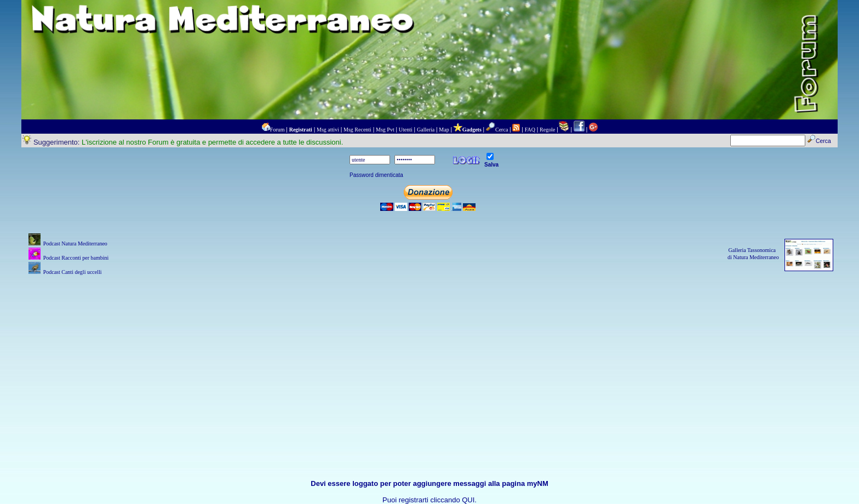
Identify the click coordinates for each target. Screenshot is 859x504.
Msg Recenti (357, 130)
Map (444, 130)
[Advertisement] (429, 354)
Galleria (426, 130)
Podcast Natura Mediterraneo (75, 244)
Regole (547, 130)
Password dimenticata (376, 175)
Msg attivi (328, 130)
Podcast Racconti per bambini (76, 258)
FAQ (530, 130)
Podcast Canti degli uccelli (73, 272)
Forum (277, 130)
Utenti (406, 130)
